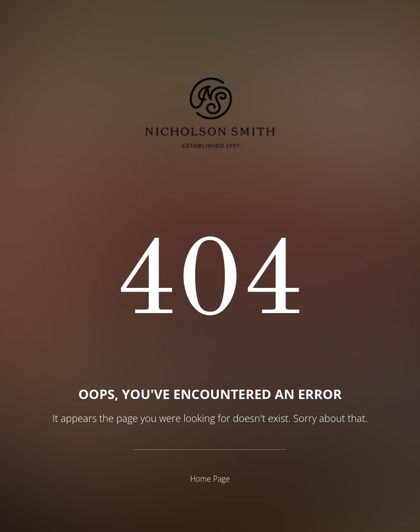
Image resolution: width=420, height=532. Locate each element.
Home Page (210, 479)
